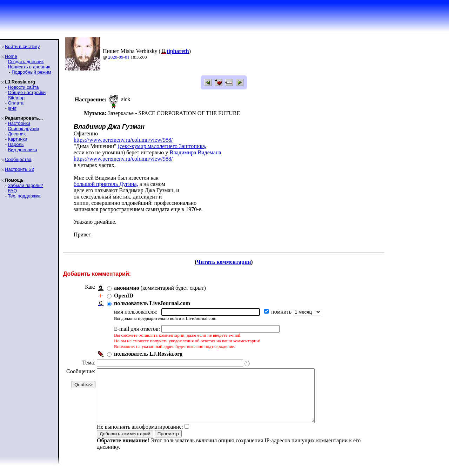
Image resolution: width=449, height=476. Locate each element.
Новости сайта (23, 87)
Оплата (16, 103)
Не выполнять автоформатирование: (140, 437)
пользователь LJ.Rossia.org (148, 354)
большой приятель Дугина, (106, 184)
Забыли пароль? (25, 185)
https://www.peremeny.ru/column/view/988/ (123, 140)
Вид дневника (22, 150)
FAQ (12, 191)
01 (127, 57)
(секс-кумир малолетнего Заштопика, (162, 146)
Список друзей (23, 129)
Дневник (16, 134)
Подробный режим (31, 72)
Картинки (17, 139)
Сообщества (18, 159)
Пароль (16, 144)
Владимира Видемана (195, 152)
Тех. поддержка (24, 196)
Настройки (19, 123)
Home (11, 56)
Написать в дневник (29, 67)
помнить (282, 312)
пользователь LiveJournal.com (152, 303)
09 (121, 57)
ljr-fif (12, 108)
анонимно (127, 288)
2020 (113, 57)
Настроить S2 (19, 169)
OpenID (124, 296)
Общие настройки (27, 92)
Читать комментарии (224, 262)
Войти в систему (22, 46)
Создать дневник (26, 62)
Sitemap (16, 98)
